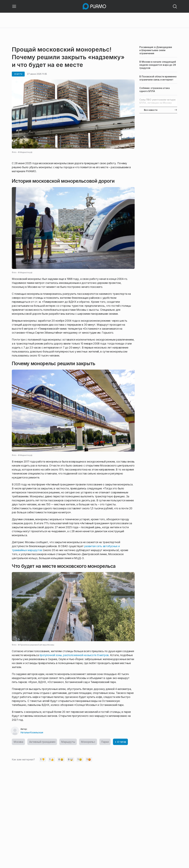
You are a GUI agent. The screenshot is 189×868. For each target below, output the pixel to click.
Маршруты (68, 742)
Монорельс (88, 742)
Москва (18, 742)
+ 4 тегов (120, 742)
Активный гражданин (42, 742)
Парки (105, 742)
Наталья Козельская (32, 732)
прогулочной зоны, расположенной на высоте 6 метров (74, 655)
